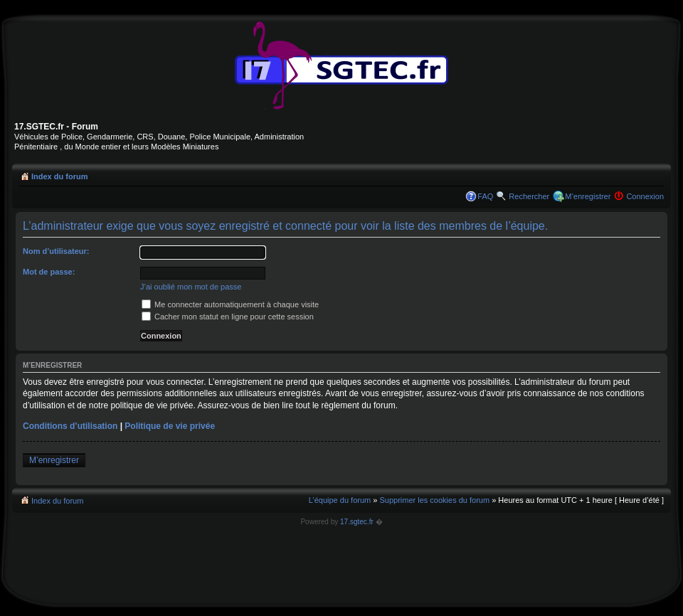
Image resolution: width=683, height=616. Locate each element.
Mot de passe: (49, 272)
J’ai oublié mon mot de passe (191, 287)
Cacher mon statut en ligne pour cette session (228, 317)
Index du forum (59, 176)
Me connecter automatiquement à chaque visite (230, 304)
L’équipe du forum (340, 500)
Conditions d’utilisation (70, 426)
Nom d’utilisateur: (56, 251)
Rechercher (529, 196)
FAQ (485, 196)
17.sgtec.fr (357, 522)
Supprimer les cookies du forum (434, 500)
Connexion (645, 196)
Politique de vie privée (170, 426)
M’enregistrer (588, 196)
